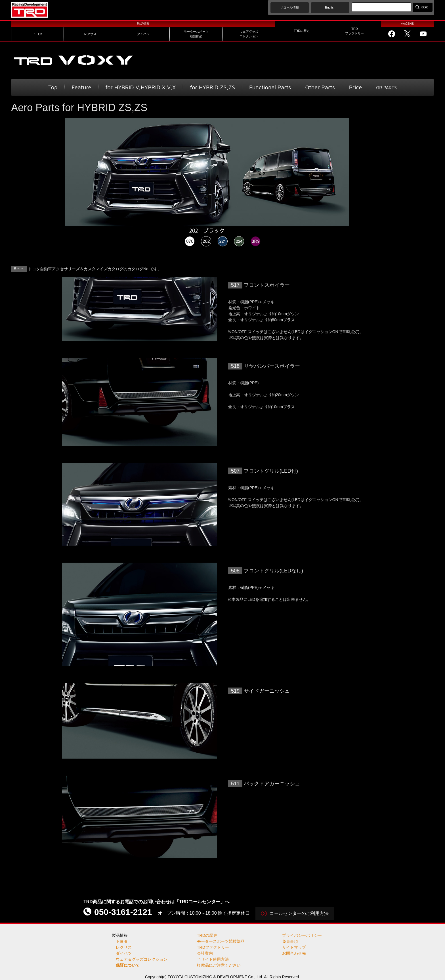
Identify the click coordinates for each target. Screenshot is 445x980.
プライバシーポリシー (302, 935)
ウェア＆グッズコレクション (142, 959)
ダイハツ (124, 953)
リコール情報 (289, 7)
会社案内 (205, 953)
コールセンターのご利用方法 (299, 913)
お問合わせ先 (294, 953)
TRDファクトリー (213, 947)
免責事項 (290, 941)
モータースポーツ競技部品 (221, 941)
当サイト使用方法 (213, 959)
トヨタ (122, 941)
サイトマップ (294, 947)
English (330, 7)
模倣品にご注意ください (219, 965)
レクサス (124, 947)
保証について (128, 965)
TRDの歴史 (207, 935)
